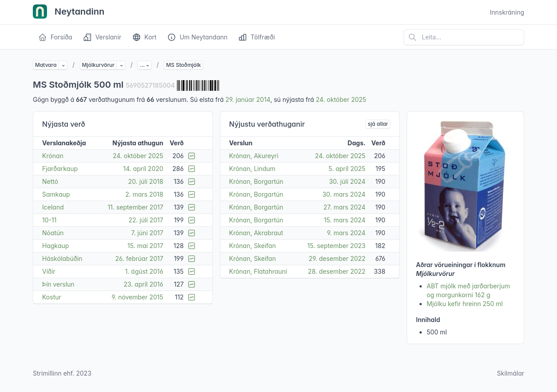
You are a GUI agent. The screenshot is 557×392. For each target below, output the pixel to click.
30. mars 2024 (344, 194)
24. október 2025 (341, 99)
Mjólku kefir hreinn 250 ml (465, 304)
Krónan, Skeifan (253, 246)
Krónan (53, 156)
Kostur (52, 297)
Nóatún (53, 233)
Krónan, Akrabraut (256, 233)
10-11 (49, 220)
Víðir (49, 271)
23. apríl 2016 (143, 284)
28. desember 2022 (337, 271)
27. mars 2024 (344, 207)
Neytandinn (69, 12)
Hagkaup (55, 246)
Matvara (46, 65)
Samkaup (56, 194)
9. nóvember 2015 (137, 297)
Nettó (50, 181)
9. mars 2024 (346, 233)
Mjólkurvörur (98, 65)
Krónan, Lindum (253, 169)
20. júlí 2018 (146, 181)
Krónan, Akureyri (254, 156)
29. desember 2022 (337, 258)
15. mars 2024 (345, 220)
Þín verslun (58, 284)
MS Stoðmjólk (183, 65)
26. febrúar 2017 (139, 258)
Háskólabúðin (62, 258)
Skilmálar (510, 373)
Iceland (53, 207)
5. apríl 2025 (347, 169)
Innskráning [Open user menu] (507, 12)
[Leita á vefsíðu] (464, 37)
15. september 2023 (336, 246)
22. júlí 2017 (146, 220)
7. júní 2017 (147, 233)
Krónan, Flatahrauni (258, 271)
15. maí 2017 (145, 246)
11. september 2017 (135, 207)
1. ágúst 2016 (144, 271)
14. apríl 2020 (143, 169)
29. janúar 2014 (248, 99)
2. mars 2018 (144, 194)
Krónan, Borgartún (256, 181)
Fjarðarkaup (60, 169)
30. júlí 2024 (347, 181)
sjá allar (378, 124)
